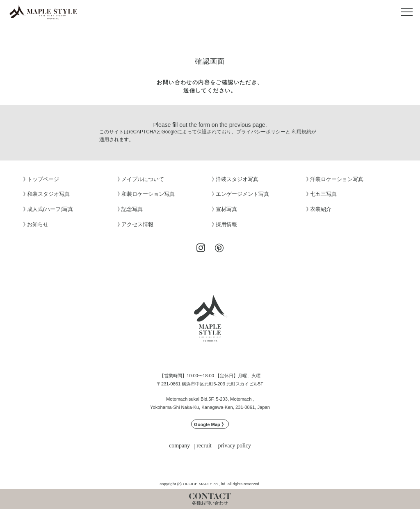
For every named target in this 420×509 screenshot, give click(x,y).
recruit (204, 446)
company (179, 446)
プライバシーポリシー (261, 132)
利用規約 (301, 132)
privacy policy (235, 446)
